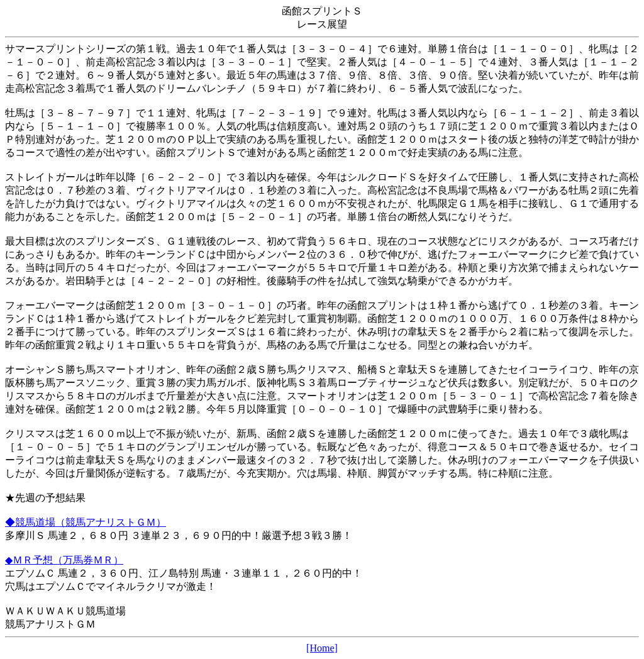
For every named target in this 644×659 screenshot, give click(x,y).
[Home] (322, 648)
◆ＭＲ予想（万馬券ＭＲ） (64, 560)
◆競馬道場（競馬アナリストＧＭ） (86, 522)
